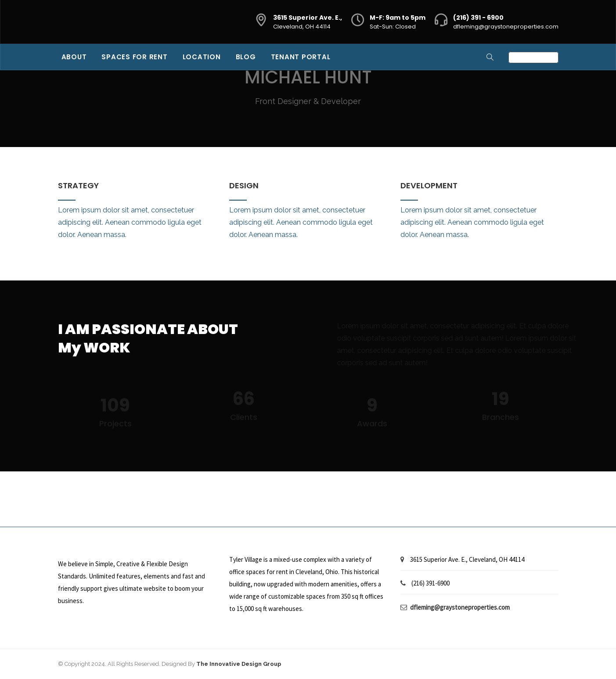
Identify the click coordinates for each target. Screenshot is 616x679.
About (74, 57)
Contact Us (533, 57)
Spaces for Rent (134, 57)
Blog (246, 57)
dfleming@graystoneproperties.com (506, 27)
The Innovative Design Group (239, 664)
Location (202, 57)
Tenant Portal (301, 57)
